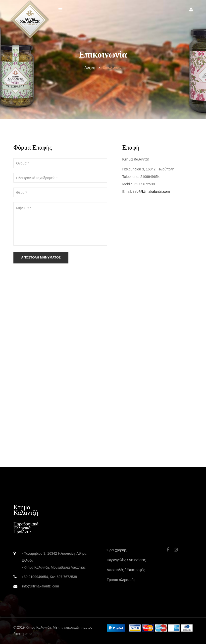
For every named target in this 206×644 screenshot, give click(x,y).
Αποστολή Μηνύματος (41, 257)
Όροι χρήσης (117, 550)
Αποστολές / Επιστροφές (126, 570)
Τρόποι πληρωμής (121, 580)
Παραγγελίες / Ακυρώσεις (126, 560)
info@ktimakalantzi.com (151, 192)
